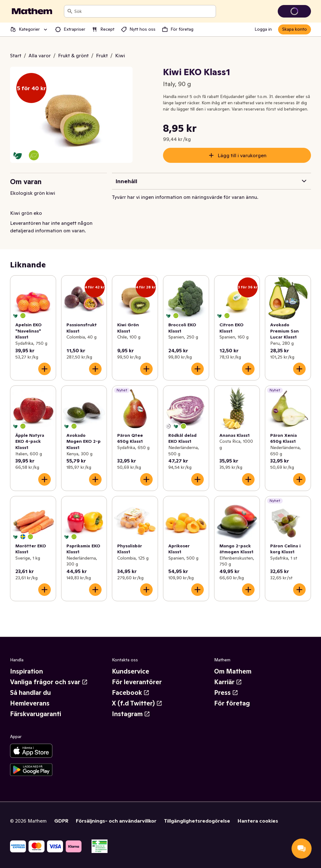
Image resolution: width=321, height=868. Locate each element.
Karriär (228, 682)
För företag (232, 703)
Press (226, 693)
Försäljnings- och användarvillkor (116, 821)
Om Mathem (233, 671)
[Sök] (70, 11)
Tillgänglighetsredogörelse (197, 821)
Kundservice (131, 671)
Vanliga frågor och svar (49, 682)
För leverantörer (137, 682)
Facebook (131, 693)
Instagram (131, 714)
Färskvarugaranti (36, 714)
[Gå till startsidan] (32, 11)
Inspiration (26, 671)
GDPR (61, 821)
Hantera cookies (258, 821)
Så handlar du (30, 693)
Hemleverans (30, 703)
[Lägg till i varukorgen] (45, 369)
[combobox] (144, 11)
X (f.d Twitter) (137, 703)
